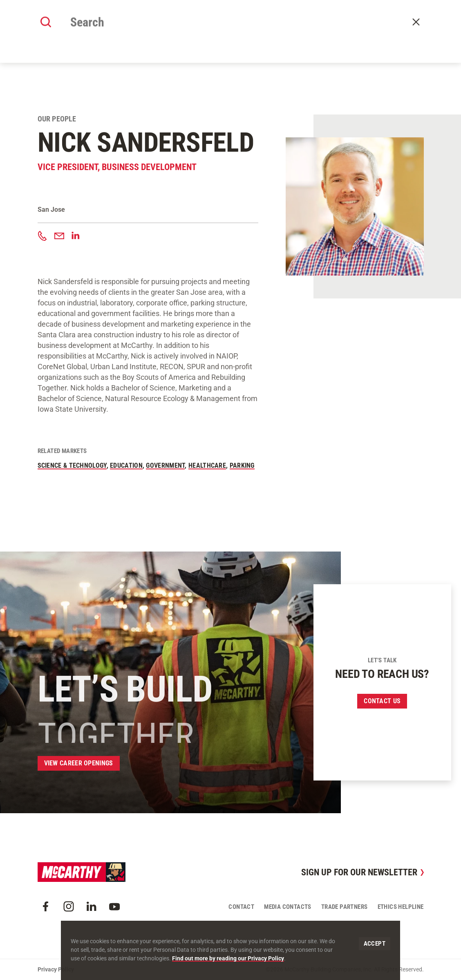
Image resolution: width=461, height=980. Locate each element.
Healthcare (207, 465)
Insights (286, 29)
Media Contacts (288, 907)
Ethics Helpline (401, 907)
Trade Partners (345, 907)
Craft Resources (398, 9)
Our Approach (217, 29)
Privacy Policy (56, 969)
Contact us (382, 701)
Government (165, 465)
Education (126, 465)
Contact (416, 30)
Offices (256, 29)
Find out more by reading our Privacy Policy (228, 958)
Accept (375, 944)
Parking (242, 465)
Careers (318, 29)
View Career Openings (79, 763)
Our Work (175, 29)
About (144, 29)
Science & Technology (72, 465)
